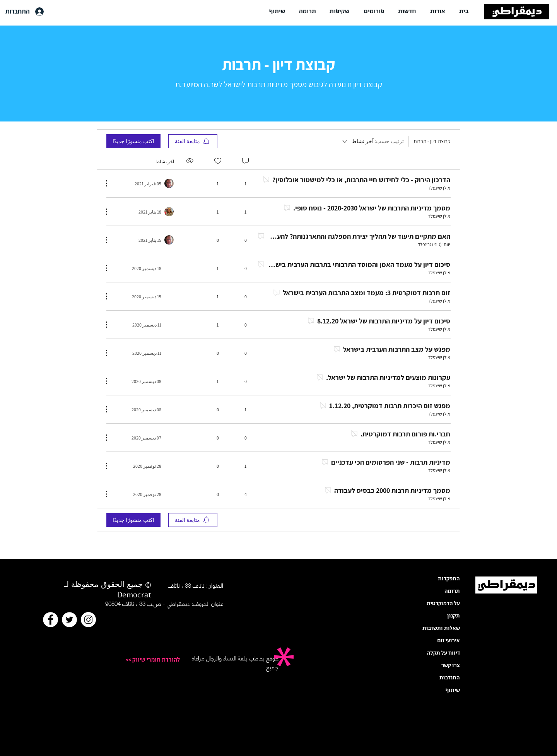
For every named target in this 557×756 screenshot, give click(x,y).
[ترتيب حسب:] (372, 141)
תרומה (452, 591)
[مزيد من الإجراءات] (111, 183)
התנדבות (450, 678)
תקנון (454, 616)
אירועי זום (449, 641)
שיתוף (453, 690)
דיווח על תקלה (443, 653)
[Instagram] (88, 620)
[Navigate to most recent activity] (149, 183)
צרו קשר (451, 665)
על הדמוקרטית (443, 604)
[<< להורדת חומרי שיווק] (146, 660)
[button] (438, 12)
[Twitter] (69, 620)
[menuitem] (193, 141)
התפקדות (449, 579)
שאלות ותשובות (441, 628)
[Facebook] (50, 620)
